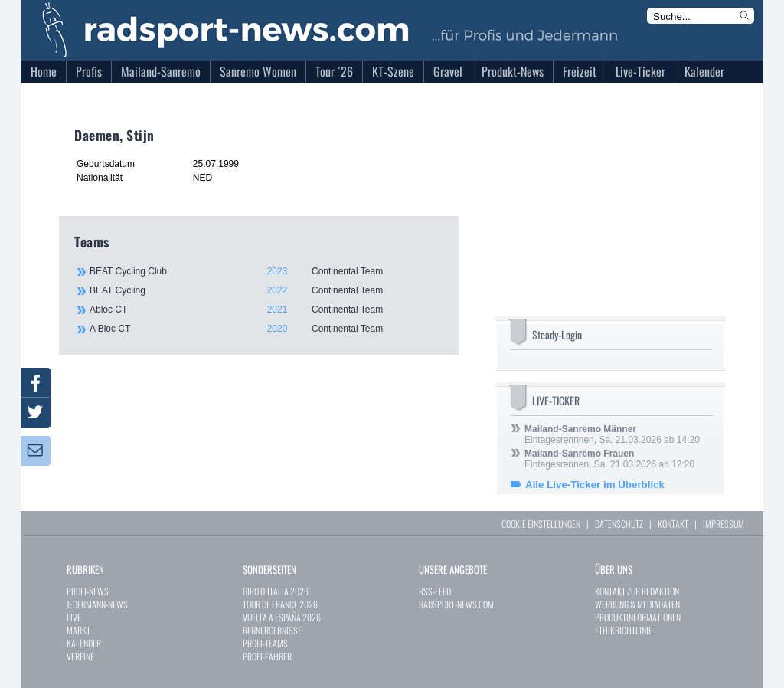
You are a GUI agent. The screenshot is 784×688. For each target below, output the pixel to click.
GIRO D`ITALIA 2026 (276, 591)
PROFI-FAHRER (267, 656)
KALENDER (84, 643)
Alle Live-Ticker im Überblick (595, 485)
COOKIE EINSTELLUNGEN (541, 524)
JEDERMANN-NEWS (97, 604)
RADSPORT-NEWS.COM (456, 604)
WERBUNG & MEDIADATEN (637, 604)
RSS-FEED (435, 591)
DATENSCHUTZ (619, 524)
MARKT (78, 630)
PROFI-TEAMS (265, 643)
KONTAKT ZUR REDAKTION (637, 591)
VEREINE (80, 656)
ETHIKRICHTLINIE (624, 630)
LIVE (74, 617)
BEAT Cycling (266, 290)
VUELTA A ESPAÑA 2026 (282, 617)
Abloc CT (266, 310)
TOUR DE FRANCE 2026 (280, 604)
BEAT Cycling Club (266, 271)
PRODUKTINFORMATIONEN (638, 617)
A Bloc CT (266, 329)
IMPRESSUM (724, 524)
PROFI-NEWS (88, 591)
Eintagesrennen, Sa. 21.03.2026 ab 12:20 (609, 459)
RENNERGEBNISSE (272, 630)
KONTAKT (673, 524)
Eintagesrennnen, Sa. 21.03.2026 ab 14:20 (612, 434)
